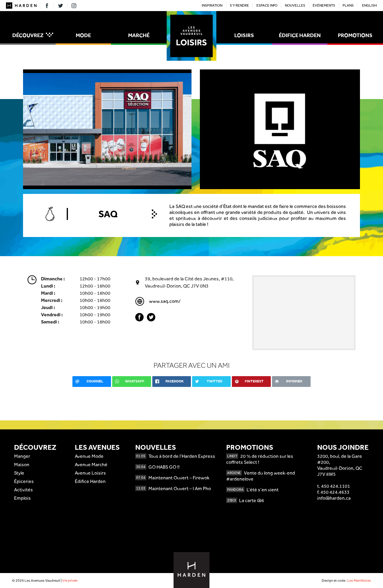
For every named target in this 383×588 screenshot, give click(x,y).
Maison (22, 465)
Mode (83, 35)
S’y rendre (239, 5)
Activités (23, 490)
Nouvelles (295, 5)
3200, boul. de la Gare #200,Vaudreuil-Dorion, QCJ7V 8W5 (340, 465)
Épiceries (24, 481)
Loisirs (244, 35)
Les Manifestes (359, 581)
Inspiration (212, 5)
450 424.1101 (336, 486)
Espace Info (267, 5)
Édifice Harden (300, 35)
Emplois (22, 498)
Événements (324, 5)
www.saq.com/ (165, 301)
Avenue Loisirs (90, 473)
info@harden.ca (334, 498)
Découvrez (33, 35)
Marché (139, 35)
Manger (22, 456)
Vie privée (70, 581)
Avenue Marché (91, 465)
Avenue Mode (89, 456)
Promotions (355, 35)
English (370, 5)
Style (19, 473)
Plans (348, 5)
